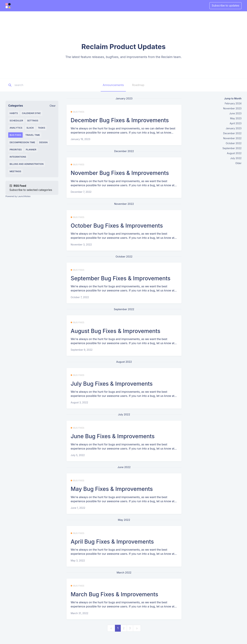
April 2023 (236, 123)
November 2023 (232, 108)
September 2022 (232, 148)
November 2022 (232, 138)
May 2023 (236, 118)
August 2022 (234, 153)
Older (238, 163)
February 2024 (233, 103)
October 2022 (234, 143)
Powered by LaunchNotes (18, 196)
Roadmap (138, 85)
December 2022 (232, 133)
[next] (137, 628)
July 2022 (236, 158)
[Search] (36, 85)
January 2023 (234, 128)
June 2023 (235, 113)
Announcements (113, 85)
